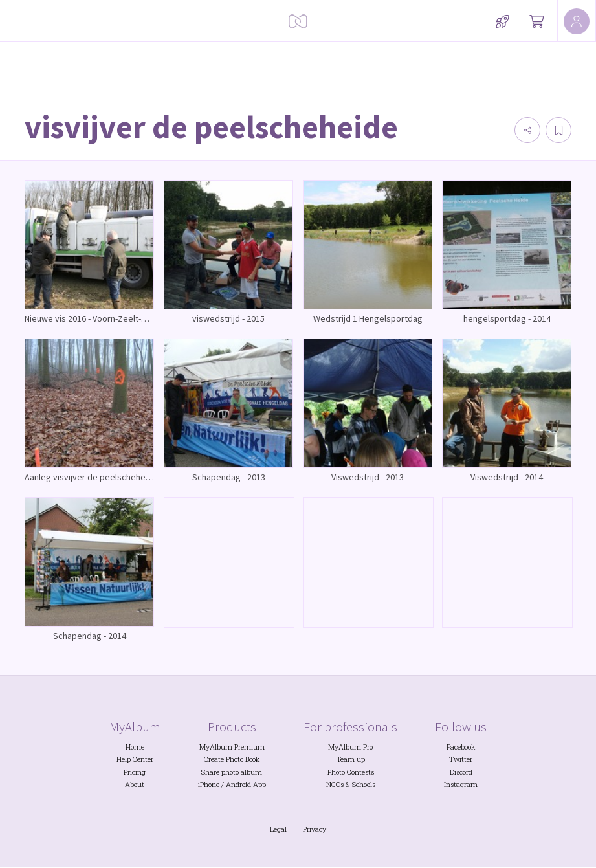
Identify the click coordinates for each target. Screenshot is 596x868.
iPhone (209, 785)
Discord (461, 772)
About (135, 785)
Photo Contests (351, 772)
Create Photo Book (232, 759)
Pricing (135, 772)
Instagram (461, 785)
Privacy (315, 829)
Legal (278, 829)
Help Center (135, 759)
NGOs (335, 785)
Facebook (461, 747)
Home (135, 747)
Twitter (461, 759)
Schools (364, 785)
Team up (351, 759)
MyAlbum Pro (350, 747)
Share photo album (232, 772)
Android (238, 785)
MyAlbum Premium (232, 747)
